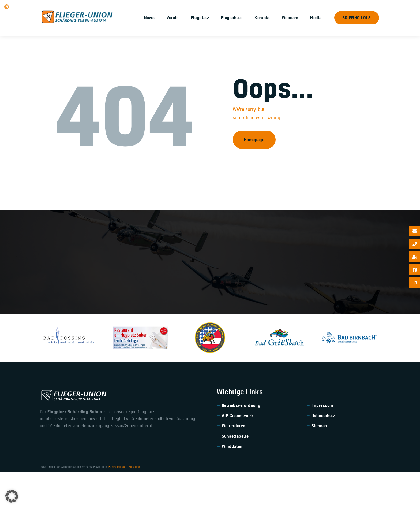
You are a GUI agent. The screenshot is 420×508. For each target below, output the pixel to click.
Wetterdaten (234, 462)
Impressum (322, 442)
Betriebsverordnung (241, 442)
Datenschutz (323, 452)
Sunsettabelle (235, 472)
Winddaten (232, 483)
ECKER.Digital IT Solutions (124, 503)
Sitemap (319, 462)
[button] (12, 496)
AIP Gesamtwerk (238, 452)
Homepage (254, 175)
